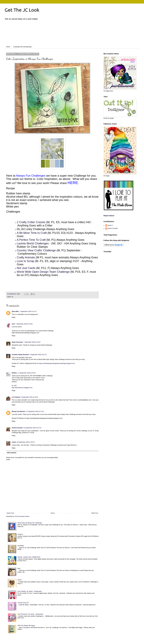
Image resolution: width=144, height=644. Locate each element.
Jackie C (110, 225)
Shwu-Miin (15, 311)
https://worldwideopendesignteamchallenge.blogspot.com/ (57, 363)
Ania (13, 324)
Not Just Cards (26, 268)
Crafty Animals (26, 257)
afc (12, 297)
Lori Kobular (16, 397)
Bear (19, 568)
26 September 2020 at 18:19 (25, 442)
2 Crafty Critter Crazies (32, 222)
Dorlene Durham (17, 428)
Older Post (95, 513)
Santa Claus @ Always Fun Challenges (30, 523)
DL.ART (14, 386)
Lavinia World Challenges (33, 243)
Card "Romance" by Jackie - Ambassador (30, 614)
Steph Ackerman (17, 342)
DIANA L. (15, 373)
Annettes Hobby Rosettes (20, 355)
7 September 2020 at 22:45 (24, 324)
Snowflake (21, 546)
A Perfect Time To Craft (31, 240)
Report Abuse (109, 216)
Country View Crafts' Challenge (36, 250)
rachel (14, 442)
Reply (14, 317)
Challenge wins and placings (22, 47)
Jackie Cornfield (113, 228)
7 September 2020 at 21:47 (28, 311)
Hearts (20, 580)
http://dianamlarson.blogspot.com (22, 388)
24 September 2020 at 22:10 (32, 428)
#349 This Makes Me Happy (26, 626)
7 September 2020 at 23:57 (32, 342)
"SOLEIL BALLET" (23, 603)
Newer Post (10, 513)
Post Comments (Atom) (22, 516)
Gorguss (20, 534)
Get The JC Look (22, 10)
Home (8, 47)
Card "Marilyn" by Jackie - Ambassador (30, 591)
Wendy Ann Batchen (19, 411)
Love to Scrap (25, 261)
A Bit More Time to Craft (32, 233)
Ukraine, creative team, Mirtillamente (29, 557)
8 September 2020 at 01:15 (38, 355)
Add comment (12, 453)
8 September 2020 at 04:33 (27, 373)
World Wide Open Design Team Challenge (43, 272)
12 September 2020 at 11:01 (35, 411)
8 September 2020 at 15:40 (29, 397)
